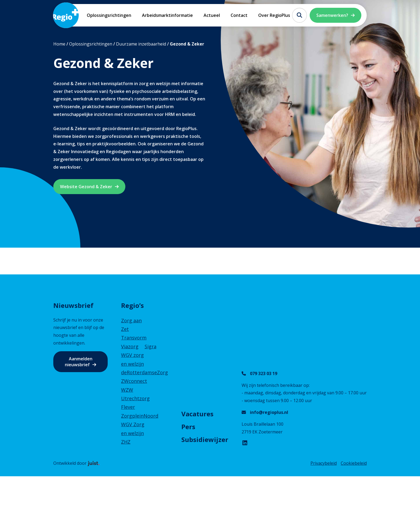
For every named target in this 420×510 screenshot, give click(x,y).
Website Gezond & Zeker (86, 187)
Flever (128, 407)
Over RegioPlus (274, 15)
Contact (239, 15)
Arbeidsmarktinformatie (167, 15)
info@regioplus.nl (269, 412)
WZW (127, 390)
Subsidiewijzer (205, 439)
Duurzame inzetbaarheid (141, 44)
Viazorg (130, 346)
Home (59, 44)
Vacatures (197, 414)
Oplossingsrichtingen (109, 15)
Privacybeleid (324, 463)
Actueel (212, 15)
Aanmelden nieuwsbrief (79, 362)
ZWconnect (134, 381)
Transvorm (134, 338)
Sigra (151, 346)
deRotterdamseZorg (145, 372)
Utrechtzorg (135, 398)
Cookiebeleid (354, 463)
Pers (188, 427)
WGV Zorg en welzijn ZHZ (133, 433)
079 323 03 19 (264, 373)
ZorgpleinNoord (140, 416)
